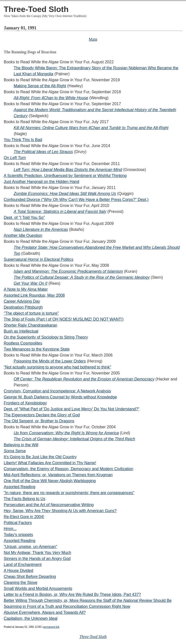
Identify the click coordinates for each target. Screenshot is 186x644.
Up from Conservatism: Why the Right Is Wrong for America (66, 433)
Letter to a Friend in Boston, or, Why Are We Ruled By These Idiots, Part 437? (72, 595)
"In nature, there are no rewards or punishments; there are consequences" (69, 493)
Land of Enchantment (23, 565)
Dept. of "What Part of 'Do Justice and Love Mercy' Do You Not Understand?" (72, 409)
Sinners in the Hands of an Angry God (37, 559)
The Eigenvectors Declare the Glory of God (42, 415)
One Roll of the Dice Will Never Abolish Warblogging (50, 481)
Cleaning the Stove (21, 583)
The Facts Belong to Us (24, 499)
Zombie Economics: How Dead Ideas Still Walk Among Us (65, 194)
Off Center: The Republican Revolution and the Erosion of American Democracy (84, 379)
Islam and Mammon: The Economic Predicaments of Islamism (68, 271)
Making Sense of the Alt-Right (40, 86)
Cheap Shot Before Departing (30, 577)
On (15, 158)
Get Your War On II (30, 283)
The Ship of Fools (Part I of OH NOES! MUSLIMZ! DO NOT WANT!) (64, 319)
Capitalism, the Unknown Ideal (31, 618)
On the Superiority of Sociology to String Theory (46, 337)
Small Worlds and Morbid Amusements (38, 589)
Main (93, 39)
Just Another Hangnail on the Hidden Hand (41, 182)
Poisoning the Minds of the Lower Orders (50, 361)
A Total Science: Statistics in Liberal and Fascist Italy (60, 212)
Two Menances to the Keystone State (37, 349)
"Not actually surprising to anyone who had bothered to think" (57, 367)
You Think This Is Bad (23, 140)
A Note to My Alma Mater (26, 289)
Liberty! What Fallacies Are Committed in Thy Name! (50, 463)
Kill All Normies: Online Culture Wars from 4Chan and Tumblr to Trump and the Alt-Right (91, 128)
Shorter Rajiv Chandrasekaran (30, 325)
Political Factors (18, 523)
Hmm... (10, 529)
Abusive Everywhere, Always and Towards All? (45, 612)
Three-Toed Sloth (36, 9)
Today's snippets (18, 535)
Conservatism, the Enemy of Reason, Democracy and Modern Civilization (69, 469)
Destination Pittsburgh (23, 307)
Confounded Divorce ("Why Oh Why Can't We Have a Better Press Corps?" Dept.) (76, 200)
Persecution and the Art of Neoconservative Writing (49, 505)
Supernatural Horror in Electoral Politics (39, 259)
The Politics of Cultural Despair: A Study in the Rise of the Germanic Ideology (82, 277)
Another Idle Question (23, 235)
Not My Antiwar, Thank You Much (37, 553)
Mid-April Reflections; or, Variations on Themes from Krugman (58, 475)
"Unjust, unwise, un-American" (30, 547)
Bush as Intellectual (21, 331)
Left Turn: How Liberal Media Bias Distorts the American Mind (68, 170)
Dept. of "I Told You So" (24, 218)
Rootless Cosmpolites (23, 343)
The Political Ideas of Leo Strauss (43, 152)
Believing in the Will (21, 445)
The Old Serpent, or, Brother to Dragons (39, 421)
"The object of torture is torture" (31, 313)
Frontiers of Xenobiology (25, 403)
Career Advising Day (22, 301)
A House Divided (18, 571)
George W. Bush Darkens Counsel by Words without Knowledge (60, 397)
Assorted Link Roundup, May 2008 (34, 295)
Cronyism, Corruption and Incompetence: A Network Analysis (57, 391)
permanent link (51, 627)
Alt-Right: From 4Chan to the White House (51, 98)
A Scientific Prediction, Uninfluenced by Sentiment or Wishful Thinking (65, 176)
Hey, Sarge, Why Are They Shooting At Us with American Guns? (60, 511)
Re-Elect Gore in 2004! (24, 517)
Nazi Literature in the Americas (41, 230)
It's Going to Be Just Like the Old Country (40, 457)
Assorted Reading (20, 487)
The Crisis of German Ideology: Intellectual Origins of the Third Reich (74, 439)
